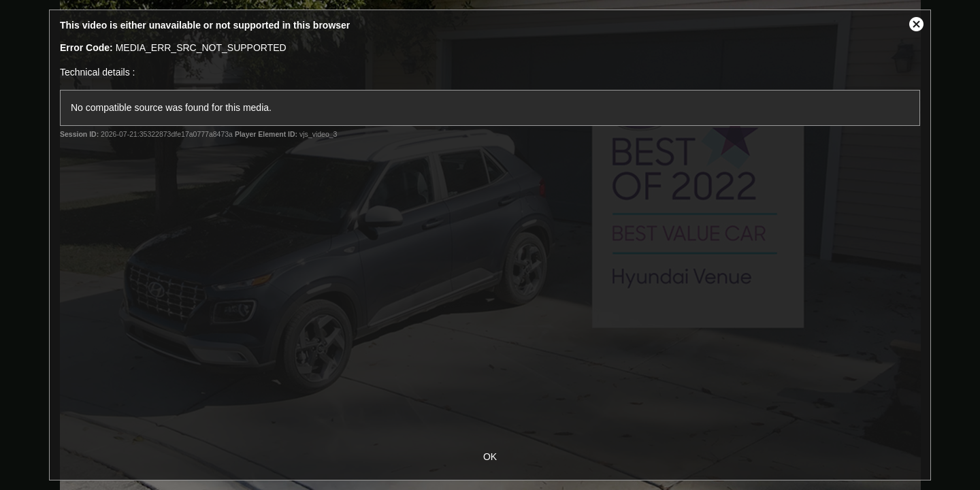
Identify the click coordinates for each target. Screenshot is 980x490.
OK (490, 457)
